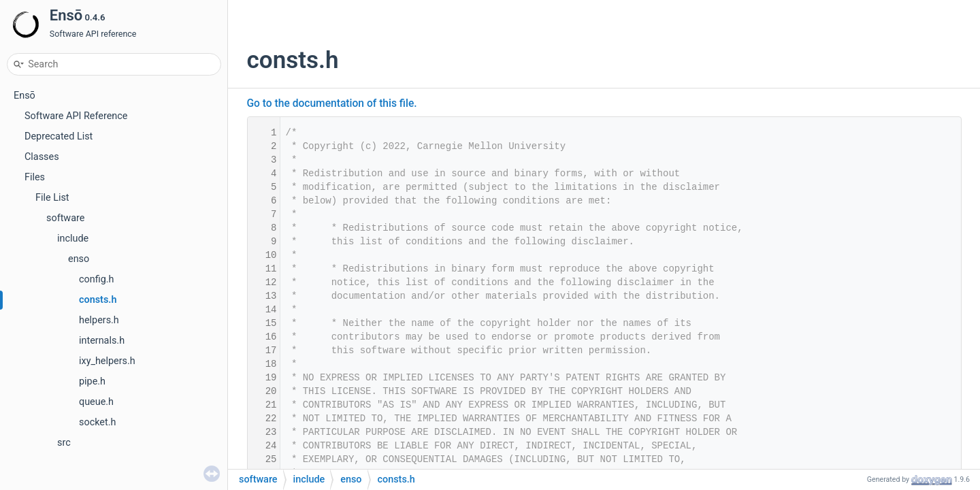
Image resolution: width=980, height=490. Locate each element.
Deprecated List (59, 136)
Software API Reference (76, 116)
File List (52, 198)
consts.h (98, 300)
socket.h (97, 422)
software (65, 218)
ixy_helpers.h (107, 361)
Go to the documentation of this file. (332, 103)
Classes (42, 157)
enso (79, 259)
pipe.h (92, 381)
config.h (96, 279)
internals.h (102, 341)
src (64, 443)
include (73, 239)
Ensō (24, 96)
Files (35, 177)
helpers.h (99, 320)
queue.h (96, 402)
